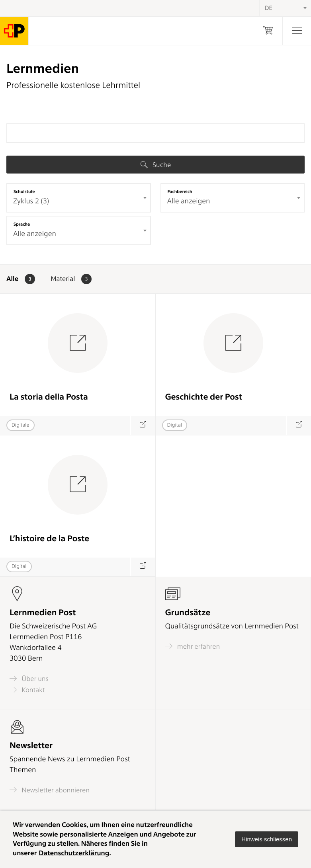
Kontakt (27, 690)
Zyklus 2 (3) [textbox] (31, 201)
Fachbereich (180, 191)
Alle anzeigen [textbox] (189, 201)
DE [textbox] (269, 8)
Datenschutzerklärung (74, 853)
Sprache (22, 224)
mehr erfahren (193, 646)
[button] (267, 839)
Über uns (29, 678)
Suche (156, 165)
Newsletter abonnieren (50, 790)
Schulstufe (24, 191)
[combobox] (79, 198)
